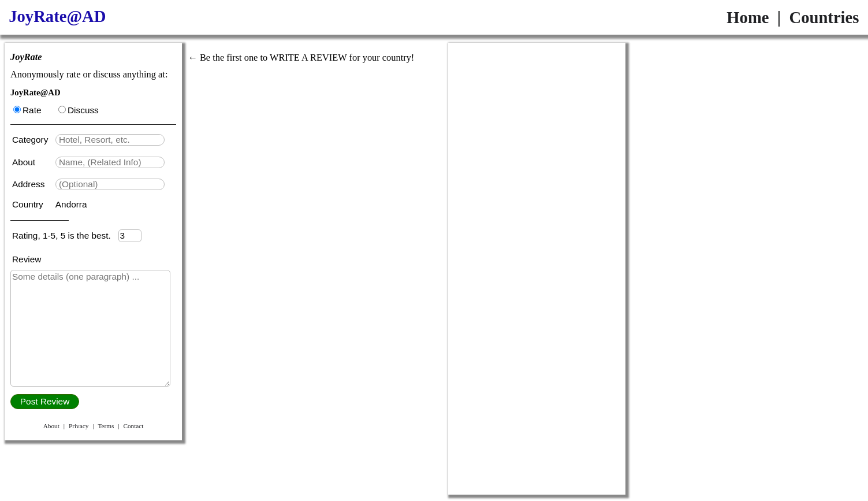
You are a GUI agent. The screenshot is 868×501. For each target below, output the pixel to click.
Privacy (79, 426)
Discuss (79, 110)
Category (33, 140)
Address (30, 184)
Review (27, 259)
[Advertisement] (537, 115)
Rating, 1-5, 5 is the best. (65, 235)
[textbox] (110, 140)
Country (29, 204)
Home (748, 17)
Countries (824, 17)
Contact (133, 426)
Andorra (71, 204)
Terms (106, 426)
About (25, 162)
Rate (27, 110)
